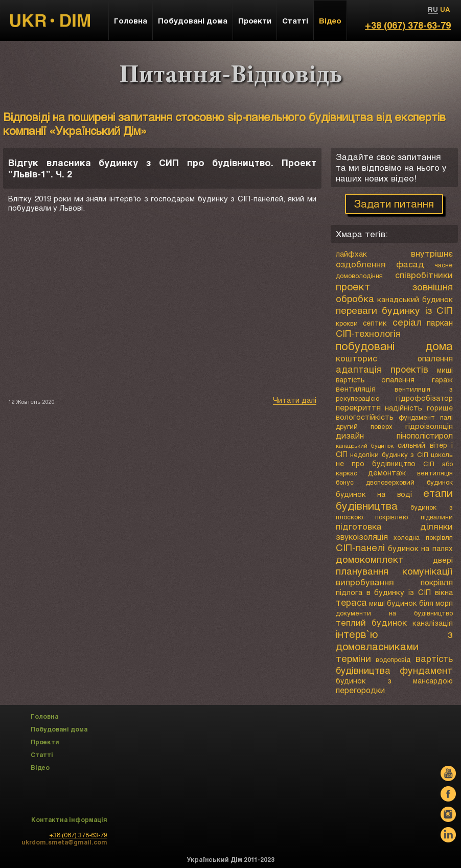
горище (440, 408)
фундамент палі (426, 417)
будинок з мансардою (394, 681)
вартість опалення (375, 380)
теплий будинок (372, 622)
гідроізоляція (429, 426)
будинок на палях (420, 548)
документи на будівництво (394, 613)
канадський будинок (415, 299)
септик (375, 323)
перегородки (360, 690)
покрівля (437, 582)
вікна (444, 592)
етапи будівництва (394, 499)
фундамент (426, 670)
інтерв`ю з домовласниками (394, 640)
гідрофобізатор (424, 398)
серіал (407, 322)
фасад (410, 264)
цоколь (442, 454)
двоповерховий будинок (409, 482)
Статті (295, 20)
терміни (353, 658)
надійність (404, 407)
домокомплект (370, 559)
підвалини (437, 517)
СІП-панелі (360, 547)
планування (362, 571)
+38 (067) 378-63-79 (408, 25)
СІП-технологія (368, 333)
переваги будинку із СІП (394, 310)
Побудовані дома (193, 20)
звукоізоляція (362, 536)
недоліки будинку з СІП (389, 454)
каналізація (433, 623)
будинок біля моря (420, 603)
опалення (435, 358)
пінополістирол (425, 435)
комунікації (428, 571)
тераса (351, 602)
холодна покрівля (423, 537)
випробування (365, 582)
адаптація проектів (382, 369)
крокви (347, 323)
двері (443, 560)
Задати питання (394, 203)
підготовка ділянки (394, 526)
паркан (440, 322)
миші (445, 370)
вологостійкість (365, 417)
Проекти (255, 20)
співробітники (424, 275)
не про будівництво (376, 463)
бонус (345, 482)
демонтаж (387, 472)
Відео (330, 20)
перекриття (358, 407)
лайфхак (351, 254)
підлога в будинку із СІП (383, 592)
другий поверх (364, 426)
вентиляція (356, 389)
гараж (442, 380)
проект (353, 286)
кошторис (356, 358)
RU (433, 9)
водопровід (393, 659)
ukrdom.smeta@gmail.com (64, 842)
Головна (131, 20)
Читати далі (295, 400)
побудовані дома (394, 346)
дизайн (350, 435)
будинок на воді (374, 494)
